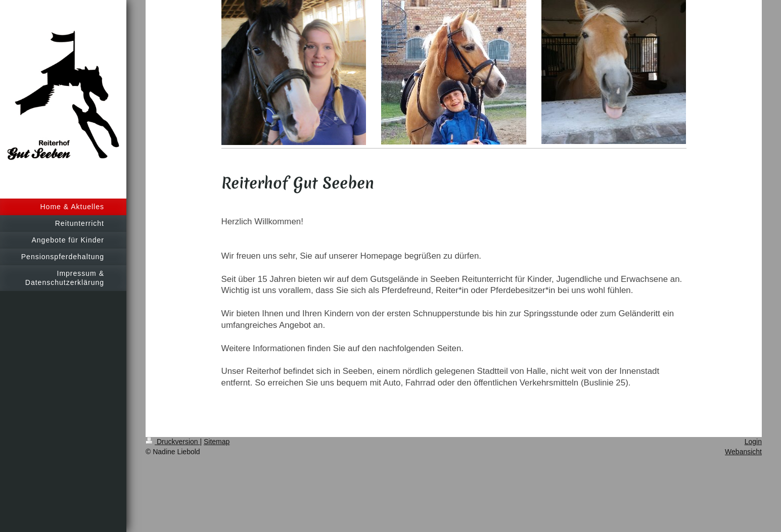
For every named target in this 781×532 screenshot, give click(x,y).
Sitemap (217, 442)
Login (753, 442)
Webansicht (743, 452)
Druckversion (173, 442)
